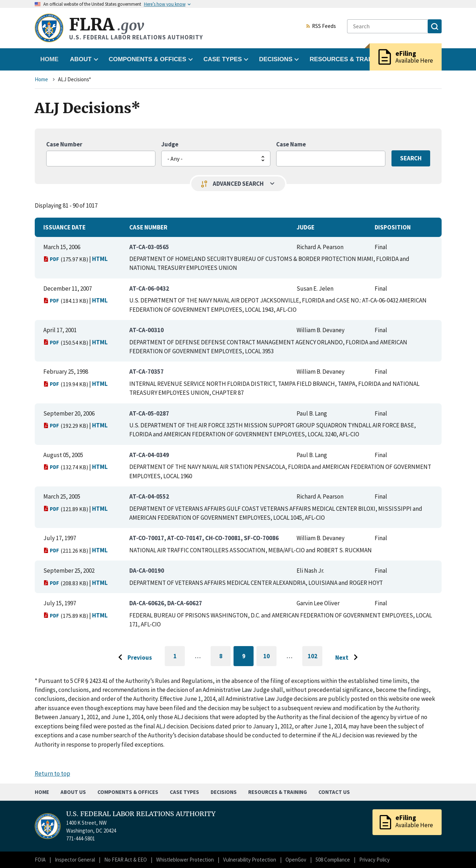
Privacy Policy (374, 860)
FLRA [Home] (107, 25)
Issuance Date (64, 227)
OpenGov (296, 860)
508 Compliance (333, 860)
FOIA (40, 860)
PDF (51, 259)
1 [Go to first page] (179, 659)
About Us (73, 792)
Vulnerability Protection (250, 860)
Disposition (393, 227)
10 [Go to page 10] (270, 657)
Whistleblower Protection (185, 860)
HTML (100, 259)
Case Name (291, 144)
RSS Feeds (321, 26)
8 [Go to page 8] (225, 657)
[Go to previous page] (133, 658)
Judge (170, 144)
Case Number (64, 144)
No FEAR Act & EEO (126, 860)
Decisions (224, 792)
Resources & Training (278, 792)
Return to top (52, 774)
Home (50, 59)
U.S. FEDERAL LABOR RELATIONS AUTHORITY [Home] (141, 814)
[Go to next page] (348, 658)
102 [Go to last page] (315, 659)
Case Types (184, 792)
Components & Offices (128, 792)
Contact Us (334, 792)
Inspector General (75, 860)
